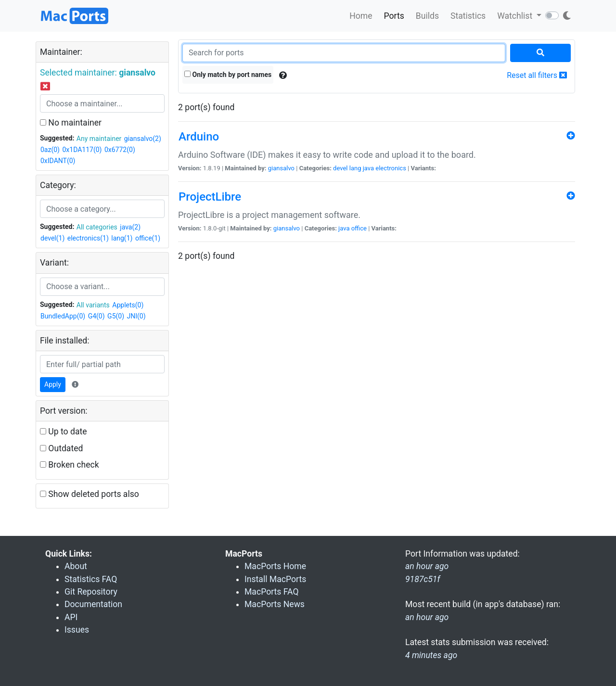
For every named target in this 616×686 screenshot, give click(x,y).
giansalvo (281, 168)
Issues (77, 630)
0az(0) (50, 150)
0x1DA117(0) (82, 150)
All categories (97, 227)
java (368, 168)
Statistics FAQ (91, 579)
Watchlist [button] (516, 16)
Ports (394, 16)
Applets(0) (128, 305)
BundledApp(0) (63, 316)
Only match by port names (228, 75)
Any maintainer (99, 139)
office (359, 228)
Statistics (468, 16)
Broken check (70, 465)
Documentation (93, 604)
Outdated (61, 448)
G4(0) (96, 316)
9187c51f (423, 579)
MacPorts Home (275, 566)
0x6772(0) (120, 150)
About (76, 566)
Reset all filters (537, 75)
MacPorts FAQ (272, 592)
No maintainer (71, 123)
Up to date (64, 432)
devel (340, 168)
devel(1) (52, 238)
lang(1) (122, 238)
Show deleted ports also (90, 494)
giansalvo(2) (143, 139)
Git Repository (91, 592)
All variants (93, 305)
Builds (427, 16)
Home (361, 16)
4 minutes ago (431, 655)
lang (355, 168)
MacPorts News (275, 604)
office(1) (148, 238)
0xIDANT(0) (58, 161)
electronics (391, 168)
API (71, 617)
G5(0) (116, 316)
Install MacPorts (275, 579)
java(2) (130, 227)
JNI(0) (136, 316)
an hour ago (427, 617)
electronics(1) (88, 238)
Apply (53, 384)
